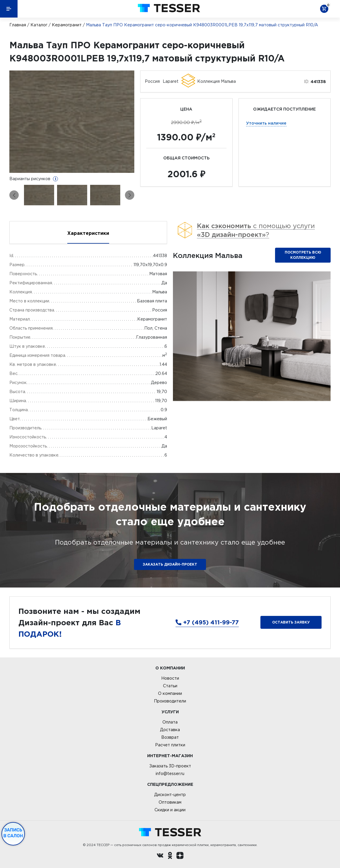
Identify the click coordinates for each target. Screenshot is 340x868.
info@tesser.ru (170, 774)
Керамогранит (67, 25)
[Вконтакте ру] (160, 856)
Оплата (170, 722)
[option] (72, 122)
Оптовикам (170, 802)
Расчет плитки (170, 745)
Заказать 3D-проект (170, 766)
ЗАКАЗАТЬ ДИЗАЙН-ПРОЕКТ (170, 564)
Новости (170, 678)
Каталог (39, 25)
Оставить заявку (291, 622)
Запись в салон (13, 833)
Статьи (170, 686)
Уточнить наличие (266, 123)
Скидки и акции (170, 810)
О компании (170, 693)
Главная (18, 25)
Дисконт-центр (170, 795)
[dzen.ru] (180, 856)
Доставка (170, 730)
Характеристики (88, 233)
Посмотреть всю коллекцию (303, 255)
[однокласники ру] (170, 856)
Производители (170, 701)
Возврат (170, 737)
